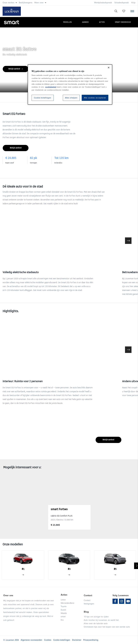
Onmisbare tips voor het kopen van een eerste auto (107, 627)
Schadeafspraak (122, 3)
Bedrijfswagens (26, 3)
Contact (87, 600)
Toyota (64, 606)
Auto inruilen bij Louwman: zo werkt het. (101, 620)
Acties (102, 22)
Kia (62, 620)
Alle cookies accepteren (95, 98)
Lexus (63, 600)
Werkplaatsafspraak (103, 3)
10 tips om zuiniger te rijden (96, 617)
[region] (70, 85)
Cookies (48, 640)
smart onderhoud (123, 22)
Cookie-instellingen (43, 98)
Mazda (64, 613)
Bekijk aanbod (16, 69)
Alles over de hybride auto (96, 623)
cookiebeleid (51, 87)
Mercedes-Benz (67, 603)
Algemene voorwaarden (31, 640)
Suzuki (63, 610)
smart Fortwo (59, 509)
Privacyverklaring (91, 640)
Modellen (67, 22)
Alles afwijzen (71, 98)
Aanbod (85, 22)
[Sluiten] (109, 68)
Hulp (133, 3)
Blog (86, 612)
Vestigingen (89, 604)
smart (63, 617)
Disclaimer (77, 640)
